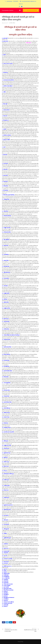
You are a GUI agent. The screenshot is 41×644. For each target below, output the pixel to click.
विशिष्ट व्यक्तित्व (13, 23)
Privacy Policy (20, 642)
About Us (21, 4)
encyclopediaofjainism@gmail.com (29, 1)
